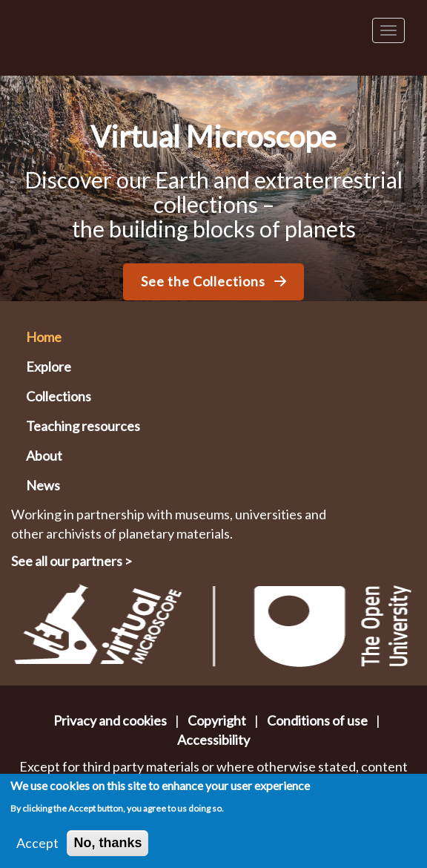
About (44, 456)
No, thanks (107, 847)
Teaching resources (83, 426)
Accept (37, 847)
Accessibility (213, 740)
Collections (59, 396)
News (43, 485)
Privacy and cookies (110, 720)
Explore (49, 366)
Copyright (217, 720)
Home (44, 337)
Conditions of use (317, 720)
